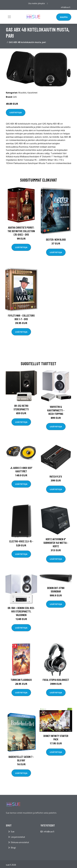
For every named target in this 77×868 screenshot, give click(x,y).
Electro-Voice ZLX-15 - (21, 541)
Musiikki (22, 93)
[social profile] (47, 3)
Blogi (13, 848)
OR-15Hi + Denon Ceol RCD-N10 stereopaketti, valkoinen (21, 611)
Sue (13, 832)
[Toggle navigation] (9, 17)
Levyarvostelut (18, 837)
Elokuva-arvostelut (20, 842)
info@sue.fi (66, 7)
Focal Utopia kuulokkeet (56, 680)
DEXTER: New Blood (56, 239)
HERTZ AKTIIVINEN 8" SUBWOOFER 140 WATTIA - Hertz (56, 543)
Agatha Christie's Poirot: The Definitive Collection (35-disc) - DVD (21, 231)
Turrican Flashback (21, 680)
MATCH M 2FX (56, 476)
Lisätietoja (16, 112)
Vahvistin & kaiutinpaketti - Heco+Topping (56, 410)
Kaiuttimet (32, 93)
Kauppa (64, 17)
